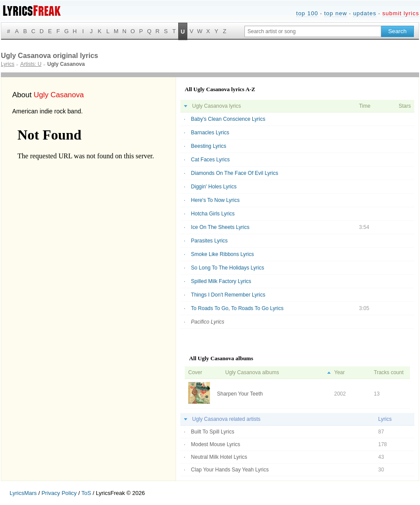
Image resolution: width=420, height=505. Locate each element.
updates (364, 13)
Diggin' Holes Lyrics (214, 187)
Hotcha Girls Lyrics (213, 214)
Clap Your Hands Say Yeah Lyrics (230, 470)
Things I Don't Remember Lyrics (228, 295)
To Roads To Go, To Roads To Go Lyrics (237, 308)
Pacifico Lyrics (207, 322)
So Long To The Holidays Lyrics (227, 268)
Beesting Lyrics (208, 146)
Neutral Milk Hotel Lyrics (219, 457)
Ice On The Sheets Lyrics (220, 227)
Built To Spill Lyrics (212, 432)
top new (336, 13)
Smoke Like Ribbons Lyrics (222, 254)
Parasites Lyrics (209, 241)
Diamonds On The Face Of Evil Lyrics (234, 173)
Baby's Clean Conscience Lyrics (228, 119)
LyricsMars (23, 493)
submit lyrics (401, 13)
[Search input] (313, 31)
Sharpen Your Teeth (240, 394)
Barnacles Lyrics (210, 133)
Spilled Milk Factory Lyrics (221, 281)
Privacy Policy (59, 493)
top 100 (307, 13)
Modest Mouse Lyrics (215, 444)
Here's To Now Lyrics (215, 200)
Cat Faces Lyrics (210, 160)
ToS (86, 493)
